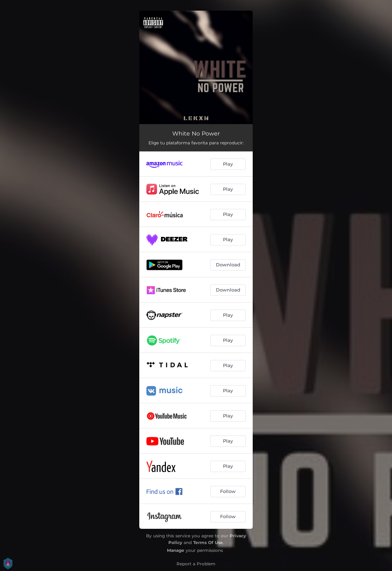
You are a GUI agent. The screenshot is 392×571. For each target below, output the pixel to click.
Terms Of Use (208, 542)
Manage (176, 550)
